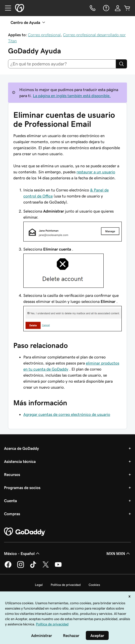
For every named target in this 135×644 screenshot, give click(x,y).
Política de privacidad (66, 585)
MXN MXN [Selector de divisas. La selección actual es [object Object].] (119, 553)
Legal (39, 585)
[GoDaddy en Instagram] (21, 567)
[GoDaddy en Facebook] (8, 567)
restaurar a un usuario (96, 172)
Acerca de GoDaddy (21, 448)
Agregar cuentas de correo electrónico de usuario (67, 414)
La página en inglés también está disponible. (72, 96)
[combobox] (62, 64)
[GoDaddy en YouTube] (58, 567)
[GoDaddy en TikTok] (33, 567)
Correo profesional (44, 35)
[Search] (121, 64)
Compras (12, 514)
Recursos (12, 474)
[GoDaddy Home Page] (25, 532)
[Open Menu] (6, 8)
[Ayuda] (106, 8)
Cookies (94, 585)
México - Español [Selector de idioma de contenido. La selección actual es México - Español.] (22, 553)
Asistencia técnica (20, 461)
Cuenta (10, 501)
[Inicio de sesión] (118, 8)
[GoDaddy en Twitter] (46, 567)
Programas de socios (22, 488)
